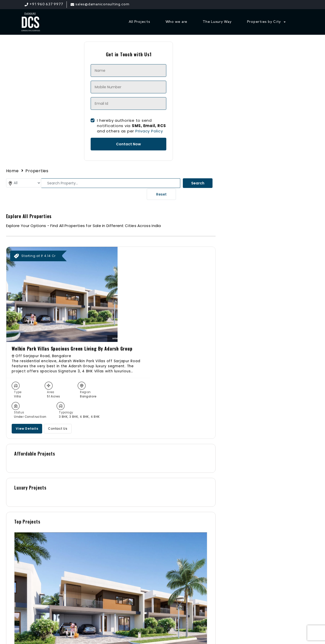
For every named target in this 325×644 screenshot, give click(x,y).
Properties (168, 46)
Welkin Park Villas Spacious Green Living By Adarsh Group (261, 122)
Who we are (177, 22)
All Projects (140, 22)
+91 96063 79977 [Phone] (237, 540)
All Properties (130, 523)
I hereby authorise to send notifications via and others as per (89, 127)
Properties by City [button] (265, 22)
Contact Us (261, 203)
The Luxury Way (217, 22)
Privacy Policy (106, 133)
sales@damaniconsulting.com (250, 547)
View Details (230, 203)
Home (143, 46)
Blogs (122, 541)
